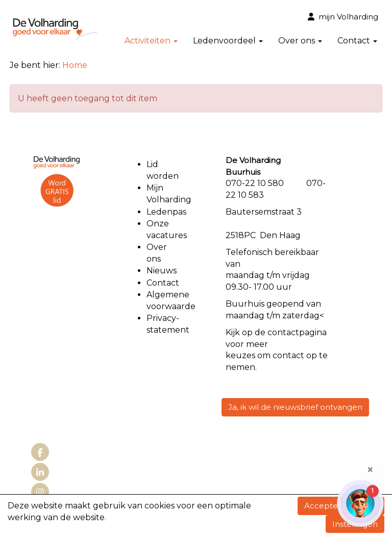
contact (283, 332)
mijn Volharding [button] (343, 17)
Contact (357, 41)
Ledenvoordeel (228, 41)
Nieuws (162, 271)
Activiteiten (151, 41)
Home (75, 65)
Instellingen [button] (355, 524)
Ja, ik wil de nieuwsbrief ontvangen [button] (295, 407)
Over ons (300, 41)
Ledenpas (166, 212)
